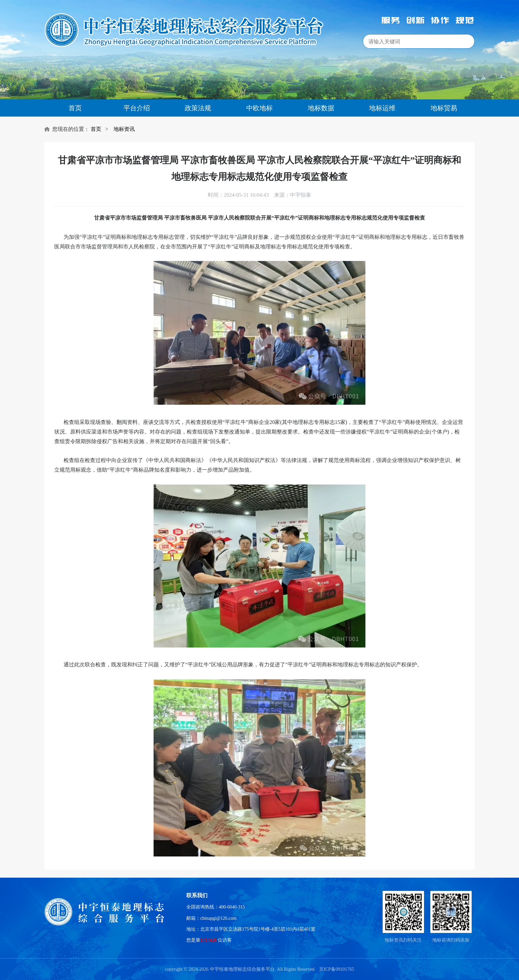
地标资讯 (124, 129)
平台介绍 (137, 108)
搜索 (460, 42)
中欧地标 (259, 108)
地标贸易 (444, 108)
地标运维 (382, 108)
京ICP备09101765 (337, 969)
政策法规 (198, 108)
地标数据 (321, 108)
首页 (75, 108)
